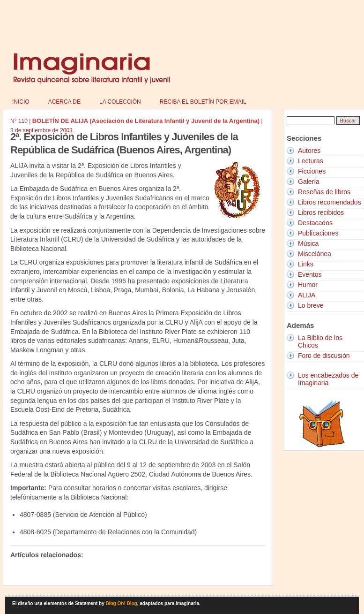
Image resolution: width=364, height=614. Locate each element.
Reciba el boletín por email (203, 102)
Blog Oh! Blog (122, 603)
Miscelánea (315, 254)
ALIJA (307, 295)
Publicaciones (318, 233)
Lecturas (311, 161)
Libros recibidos (321, 212)
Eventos (310, 274)
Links (306, 264)
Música (308, 243)
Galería (309, 182)
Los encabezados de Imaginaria (328, 379)
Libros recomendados (330, 202)
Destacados (315, 223)
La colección (120, 102)
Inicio (21, 102)
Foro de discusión (324, 356)
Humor (308, 285)
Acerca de (64, 102)
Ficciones (312, 171)
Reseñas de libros (324, 192)
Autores (309, 151)
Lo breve (311, 305)
